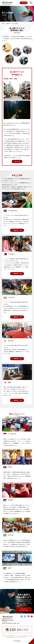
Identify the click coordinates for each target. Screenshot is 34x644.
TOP (3, 24)
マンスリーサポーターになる (24, 609)
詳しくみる (18, 161)
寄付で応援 (24, 3)
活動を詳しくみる (18, 230)
